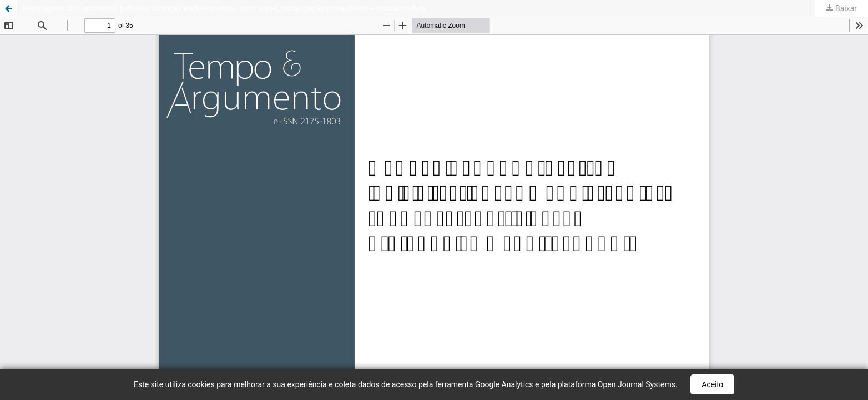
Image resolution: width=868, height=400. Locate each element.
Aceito (712, 384)
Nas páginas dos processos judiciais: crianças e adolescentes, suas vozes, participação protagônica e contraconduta (224, 8)
